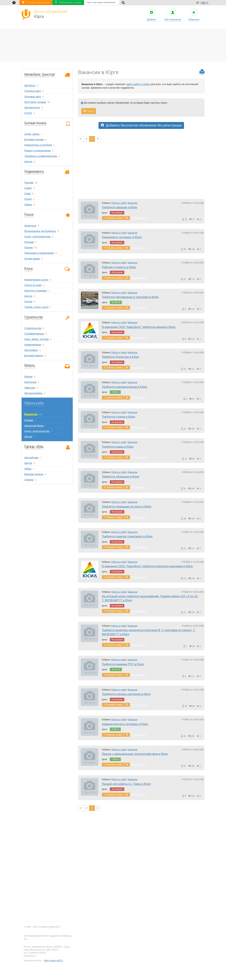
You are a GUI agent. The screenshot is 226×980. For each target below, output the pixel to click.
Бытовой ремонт (34, 356)
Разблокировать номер (68, 2)
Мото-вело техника (35, 102)
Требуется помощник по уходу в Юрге (127, 507)
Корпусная (30, 382)
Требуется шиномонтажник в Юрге (124, 387)
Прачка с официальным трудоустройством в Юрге (135, 754)
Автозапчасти (32, 108)
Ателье (28, 302)
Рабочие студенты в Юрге (119, 267)
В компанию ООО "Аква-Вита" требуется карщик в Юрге (139, 327)
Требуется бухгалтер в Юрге (120, 357)
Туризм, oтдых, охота (36, 307)
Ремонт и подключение (38, 151)
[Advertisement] (141, 170)
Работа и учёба (34, 403)
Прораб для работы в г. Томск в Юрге (126, 784)
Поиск (89, 111)
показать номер (115, 218)
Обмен (28, 205)
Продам (29, 183)
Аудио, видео (32, 134)
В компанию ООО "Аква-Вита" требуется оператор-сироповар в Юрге (147, 566)
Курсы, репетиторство (37, 431)
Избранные (194, 15)
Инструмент (31, 350)
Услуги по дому (33, 285)
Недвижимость (34, 171)
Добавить (152, 15)
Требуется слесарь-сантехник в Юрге (126, 694)
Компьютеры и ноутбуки (38, 145)
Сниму (28, 188)
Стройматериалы (34, 334)
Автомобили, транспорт (40, 74)
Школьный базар (34, 426)
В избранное (138, 218)
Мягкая (28, 377)
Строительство (34, 317)
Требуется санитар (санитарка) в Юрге (127, 536)
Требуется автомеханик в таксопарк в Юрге (130, 297)
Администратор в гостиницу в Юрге (125, 724)
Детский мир (32, 458)
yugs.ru (204, 2)
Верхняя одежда (34, 474)
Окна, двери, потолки (37, 339)
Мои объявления (173, 15)
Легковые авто (33, 97)
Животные (30, 226)
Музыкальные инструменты (40, 231)
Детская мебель (34, 393)
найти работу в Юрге (138, 84)
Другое (29, 162)
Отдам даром (32, 259)
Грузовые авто (33, 91)
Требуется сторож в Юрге (119, 417)
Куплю (28, 199)
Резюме (29, 420)
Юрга (51, 14)
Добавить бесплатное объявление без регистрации (141, 125)
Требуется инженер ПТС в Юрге (123, 664)
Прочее (29, 248)
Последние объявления (36, 2)
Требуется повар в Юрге (118, 447)
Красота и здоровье (36, 291)
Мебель (30, 365)
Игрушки (29, 242)
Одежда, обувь (34, 446)
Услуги (28, 113)
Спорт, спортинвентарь (38, 237)
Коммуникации (33, 345)
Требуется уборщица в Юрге (121, 477)
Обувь (28, 469)
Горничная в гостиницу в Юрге (122, 237)
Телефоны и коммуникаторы (41, 156)
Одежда (29, 480)
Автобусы (30, 85)
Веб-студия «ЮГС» (54, 961)
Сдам (28, 193)
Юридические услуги (36, 280)
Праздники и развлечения (39, 253)
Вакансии (31, 414)
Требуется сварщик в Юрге (120, 207)
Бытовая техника (35, 123)
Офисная (30, 388)
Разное (29, 214)
